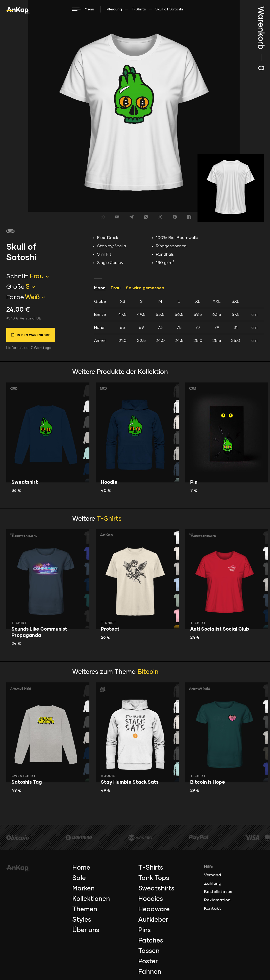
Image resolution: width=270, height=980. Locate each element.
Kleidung (114, 9)
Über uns (86, 930)
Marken (83, 889)
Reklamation (217, 900)
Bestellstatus (218, 892)
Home (81, 868)
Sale (79, 878)
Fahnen (150, 972)
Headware (154, 909)
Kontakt (213, 908)
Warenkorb (261, 38)
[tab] (179, 321)
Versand (213, 875)
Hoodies (151, 899)
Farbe (15, 297)
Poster (148, 962)
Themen (85, 909)
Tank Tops (154, 878)
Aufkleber (153, 920)
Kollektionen (91, 899)
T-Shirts (139, 9)
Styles (82, 920)
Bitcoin (148, 672)
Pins (144, 930)
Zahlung (213, 883)
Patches (151, 941)
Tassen (149, 951)
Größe (15, 287)
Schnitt (17, 277)
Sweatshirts (156, 889)
